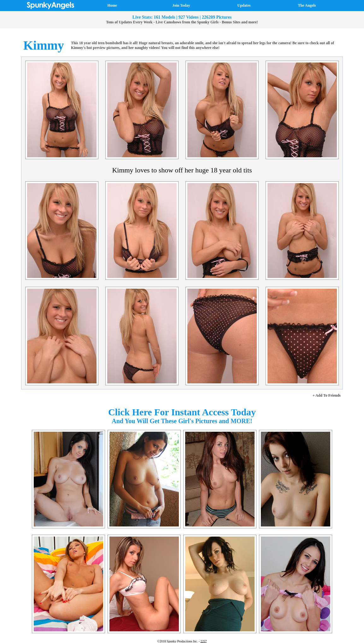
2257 (204, 641)
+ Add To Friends (327, 395)
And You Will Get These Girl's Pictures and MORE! (182, 421)
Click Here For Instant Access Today (182, 412)
